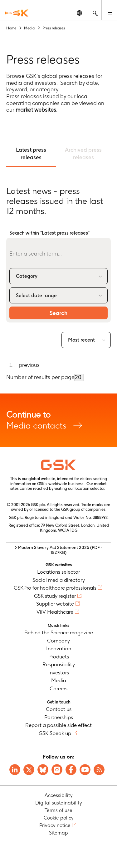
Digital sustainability (59, 803)
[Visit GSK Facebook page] (71, 770)
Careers (58, 688)
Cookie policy (59, 818)
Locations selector (58, 572)
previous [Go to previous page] (29, 365)
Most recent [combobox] (81, 340)
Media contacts (58, 420)
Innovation (59, 648)
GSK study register (55, 596)
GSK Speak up (55, 733)
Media (59, 680)
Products (59, 657)
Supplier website (55, 604)
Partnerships (59, 717)
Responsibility (59, 664)
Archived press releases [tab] (83, 153)
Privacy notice (55, 825)
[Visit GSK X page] (29, 770)
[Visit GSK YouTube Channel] (85, 770)
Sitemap (58, 833)
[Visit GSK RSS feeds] (99, 770)
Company (58, 641)
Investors (59, 673)
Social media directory (59, 580)
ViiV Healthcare (55, 612)
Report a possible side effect (58, 725)
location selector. (90, 488)
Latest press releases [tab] (31, 153)
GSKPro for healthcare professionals (55, 588)
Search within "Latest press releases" (49, 233)
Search (58, 313)
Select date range (36, 295)
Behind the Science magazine (59, 632)
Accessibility (59, 795)
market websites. (37, 110)
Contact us (59, 709)
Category (27, 276)
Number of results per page (40, 377)
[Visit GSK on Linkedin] (15, 770)
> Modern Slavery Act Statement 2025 (59, 550)
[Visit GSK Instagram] (57, 770)
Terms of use (58, 810)
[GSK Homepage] (17, 13)
